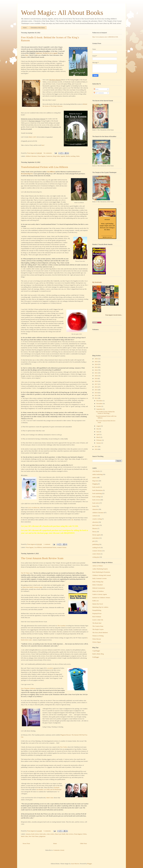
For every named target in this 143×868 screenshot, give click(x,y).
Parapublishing (97, 610)
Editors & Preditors (98, 591)
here (43, 145)
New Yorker (64, 747)
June (98, 432)
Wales (78, 156)
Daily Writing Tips (98, 582)
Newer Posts (26, 843)
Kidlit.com (96, 601)
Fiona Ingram (41, 156)
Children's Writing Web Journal (102, 575)
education (95, 522)
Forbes (85, 834)
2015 (96, 390)
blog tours (95, 481)
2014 (96, 393)
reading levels (96, 547)
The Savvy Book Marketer (100, 633)
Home (25, 28)
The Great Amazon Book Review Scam (42, 558)
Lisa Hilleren (51, 172)
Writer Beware (97, 639)
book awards (96, 487)
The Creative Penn (98, 626)
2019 (96, 378)
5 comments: (47, 831)
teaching (73, 156)
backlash (57, 787)
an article (50, 668)
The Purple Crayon (98, 629)
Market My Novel (98, 604)
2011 (96, 446)
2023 (96, 367)
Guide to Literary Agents (100, 594)
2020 (96, 376)
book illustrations (97, 490)
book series (96, 503)
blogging (95, 484)
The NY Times (25, 573)
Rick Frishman (97, 617)
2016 (96, 387)
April (98, 434)
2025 (96, 362)
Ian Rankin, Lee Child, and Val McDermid (49, 790)
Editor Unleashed (97, 585)
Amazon (28, 834)
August (99, 426)
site (72, 520)
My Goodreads (97, 282)
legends (63, 156)
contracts (95, 516)
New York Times (34, 836)
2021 (96, 373)
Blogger (90, 864)
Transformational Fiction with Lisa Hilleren (44, 167)
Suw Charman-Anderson (28, 688)
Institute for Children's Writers (101, 598)
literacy (95, 532)
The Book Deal (97, 623)
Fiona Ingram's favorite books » (114, 315)
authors (95, 478)
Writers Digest (97, 642)
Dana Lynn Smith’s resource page (32, 587)
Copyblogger (96, 651)
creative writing (97, 519)
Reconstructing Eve (27, 174)
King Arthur (56, 156)
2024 (96, 364)
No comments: (48, 153)
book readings (96, 497)
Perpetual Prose (97, 613)
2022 (96, 370)
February (99, 440)
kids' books (96, 525)
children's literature (31, 156)
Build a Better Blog (98, 654)
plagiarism (42, 836)
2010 (96, 449)
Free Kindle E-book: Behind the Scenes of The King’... (105, 413)
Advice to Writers (98, 566)
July (98, 429)
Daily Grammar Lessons (99, 578)
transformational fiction (49, 547)
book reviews (35, 834)
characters (95, 509)
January (99, 443)
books (94, 506)
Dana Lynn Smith (60, 834)
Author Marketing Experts (100, 569)
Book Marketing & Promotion (101, 572)
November (100, 404)
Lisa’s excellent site (34, 508)
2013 (96, 395)
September (100, 409)
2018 (96, 381)
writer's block (96, 554)
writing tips (96, 557)
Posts (96, 89)
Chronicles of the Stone (38, 28)
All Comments (99, 93)
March (98, 437)
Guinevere (49, 156)
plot (94, 541)
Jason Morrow (75, 864)
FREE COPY (32, 137)
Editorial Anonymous (99, 588)
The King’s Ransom (55, 80)
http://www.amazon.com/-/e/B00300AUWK (105, 37)
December (100, 401)
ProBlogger (96, 657)
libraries (95, 528)
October (99, 406)
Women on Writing (98, 636)
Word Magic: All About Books (62, 13)
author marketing (97, 474)
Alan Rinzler (96, 471)
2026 (96, 359)
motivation (96, 538)
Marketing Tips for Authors (100, 607)
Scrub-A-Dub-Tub (98, 620)
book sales (43, 834)
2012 (96, 398)
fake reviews (70, 834)
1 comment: (47, 544)
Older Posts (83, 843)
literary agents (97, 535)
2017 (96, 384)
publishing (95, 544)
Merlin (68, 156)
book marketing (97, 493)
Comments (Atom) (59, 850)
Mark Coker (50, 798)
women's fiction (62, 547)
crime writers (50, 834)
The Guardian (62, 626)
